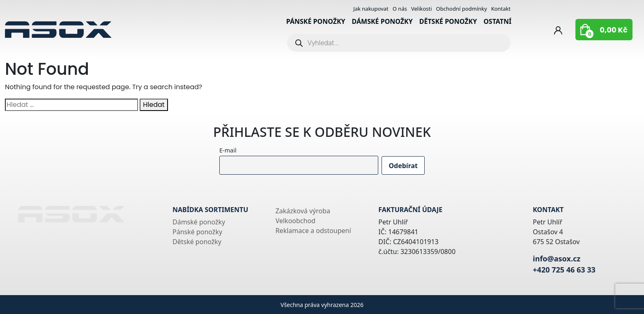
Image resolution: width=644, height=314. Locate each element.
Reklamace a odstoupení (313, 231)
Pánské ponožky (316, 21)
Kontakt (501, 9)
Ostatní (497, 21)
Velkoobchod (296, 221)
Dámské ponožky (382, 21)
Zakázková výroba (303, 211)
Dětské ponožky (448, 21)
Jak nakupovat (371, 9)
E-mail (228, 150)
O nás (400, 9)
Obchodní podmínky (462, 9)
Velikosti (422, 9)
